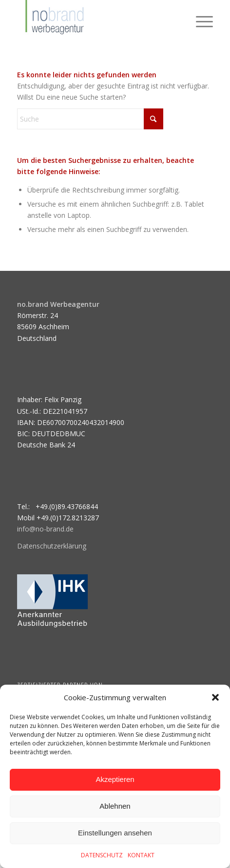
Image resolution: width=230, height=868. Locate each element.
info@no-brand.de (45, 529)
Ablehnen (115, 806)
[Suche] (90, 119)
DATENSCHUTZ (102, 855)
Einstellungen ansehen (115, 833)
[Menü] (200, 19)
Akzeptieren (115, 779)
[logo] (95, 19)
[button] (215, 697)
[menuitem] (200, 19)
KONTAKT (141, 855)
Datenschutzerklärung (52, 546)
